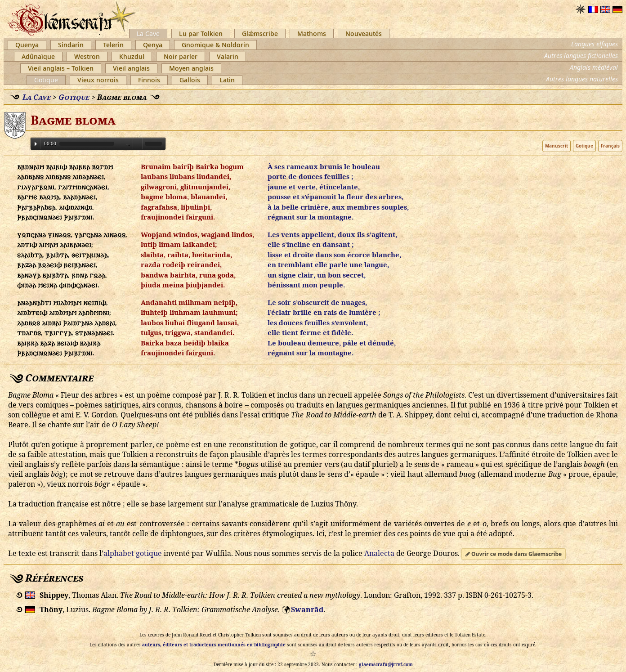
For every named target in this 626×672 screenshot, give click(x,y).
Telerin (113, 45)
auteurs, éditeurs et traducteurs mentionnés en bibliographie (214, 645)
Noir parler (181, 56)
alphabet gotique (133, 553)
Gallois (190, 80)
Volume (138, 143)
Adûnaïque (38, 56)
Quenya (27, 45)
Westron (87, 56)
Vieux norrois (98, 80)
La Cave (148, 34)
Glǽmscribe (260, 34)
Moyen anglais (191, 68)
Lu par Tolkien (201, 34)
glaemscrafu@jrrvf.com (386, 664)
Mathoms (312, 34)
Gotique (46, 80)
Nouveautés (364, 34)
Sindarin (71, 45)
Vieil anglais (131, 68)
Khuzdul (132, 56)
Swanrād (307, 609)
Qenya (153, 45)
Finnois (149, 80)
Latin (227, 80)
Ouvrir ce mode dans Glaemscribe (514, 554)
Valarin (228, 56)
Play (36, 144)
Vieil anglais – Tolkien (61, 68)
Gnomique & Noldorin (215, 45)
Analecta (379, 553)
